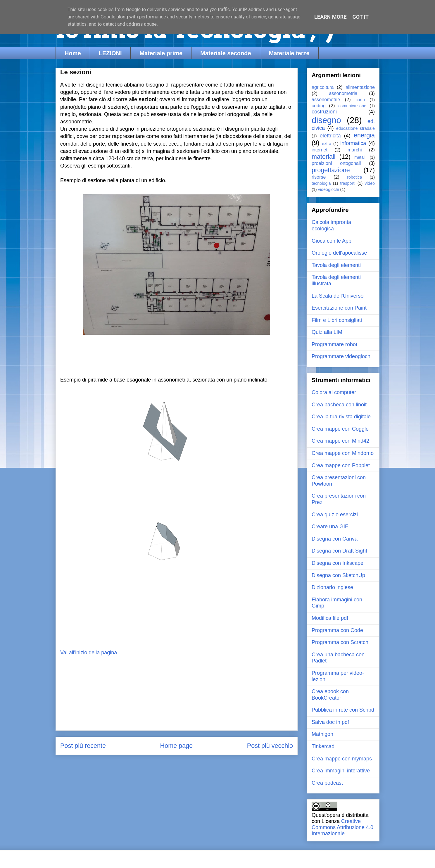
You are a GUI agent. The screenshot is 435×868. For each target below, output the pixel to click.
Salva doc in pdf (330, 722)
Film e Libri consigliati (337, 320)
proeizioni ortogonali (336, 163)
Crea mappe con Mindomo (343, 453)
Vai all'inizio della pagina (89, 653)
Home (73, 53)
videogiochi (329, 189)
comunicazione (352, 106)
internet (320, 150)
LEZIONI (110, 53)
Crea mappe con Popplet (341, 465)
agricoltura (323, 87)
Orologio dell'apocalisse (339, 253)
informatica (353, 143)
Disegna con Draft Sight (339, 551)
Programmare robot (334, 344)
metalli (360, 157)
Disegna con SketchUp (338, 575)
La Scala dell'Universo (338, 296)
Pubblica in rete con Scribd (343, 710)
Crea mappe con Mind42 (340, 441)
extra (327, 144)
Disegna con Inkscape (338, 563)
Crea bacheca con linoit (339, 405)
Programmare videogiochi (342, 356)
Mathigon (322, 734)
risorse (319, 177)
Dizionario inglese (332, 587)
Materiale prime (161, 53)
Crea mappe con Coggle (340, 429)
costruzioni (324, 112)
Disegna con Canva (335, 539)
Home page (177, 746)
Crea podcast (327, 783)
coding (319, 106)
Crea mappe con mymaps (342, 759)
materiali (324, 157)
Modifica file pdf (330, 618)
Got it (361, 17)
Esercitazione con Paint (339, 308)
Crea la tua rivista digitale (341, 417)
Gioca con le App (332, 241)
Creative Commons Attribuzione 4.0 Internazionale (342, 827)
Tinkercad (323, 746)
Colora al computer (334, 392)
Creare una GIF (330, 527)
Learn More (330, 17)
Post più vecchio (270, 746)
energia (364, 135)
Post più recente (83, 746)
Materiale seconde (226, 53)
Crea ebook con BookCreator (330, 695)
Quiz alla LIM (327, 332)
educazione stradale (355, 128)
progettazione (331, 170)
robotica (354, 177)
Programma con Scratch (340, 642)
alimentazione (360, 87)
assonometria (343, 93)
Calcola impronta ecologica (331, 225)
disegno (326, 120)
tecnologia (321, 183)
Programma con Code (337, 630)
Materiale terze (289, 53)
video (370, 183)
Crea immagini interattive (341, 771)
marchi (355, 150)
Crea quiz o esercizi (335, 515)
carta (360, 100)
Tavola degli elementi (336, 265)
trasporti (348, 183)
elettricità (330, 136)
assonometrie (326, 99)
